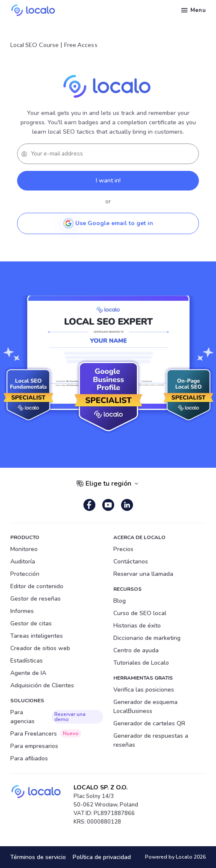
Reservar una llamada (143, 574)
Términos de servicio (38, 857)
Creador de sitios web (40, 648)
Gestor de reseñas (36, 599)
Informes (22, 611)
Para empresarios (34, 746)
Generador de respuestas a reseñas (151, 740)
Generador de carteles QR (149, 723)
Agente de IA (28, 673)
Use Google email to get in (108, 223)
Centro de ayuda (136, 650)
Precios (123, 549)
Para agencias (57, 717)
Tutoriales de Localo (141, 663)
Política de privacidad (102, 857)
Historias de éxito (137, 626)
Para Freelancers (46, 733)
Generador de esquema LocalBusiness (145, 707)
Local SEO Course (34, 45)
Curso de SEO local (140, 613)
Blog (120, 601)
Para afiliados (29, 758)
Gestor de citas (31, 623)
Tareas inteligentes (37, 636)
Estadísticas (27, 661)
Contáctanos (131, 562)
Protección (25, 574)
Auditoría (23, 562)
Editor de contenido (37, 586)
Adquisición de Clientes (42, 685)
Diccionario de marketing (147, 638)
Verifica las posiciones (144, 690)
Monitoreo (24, 549)
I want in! (108, 180)
